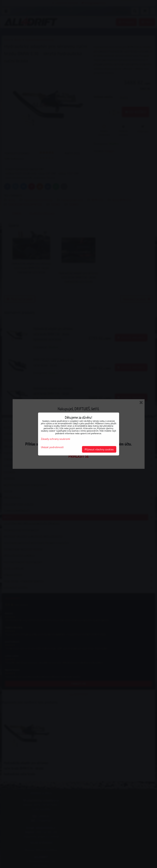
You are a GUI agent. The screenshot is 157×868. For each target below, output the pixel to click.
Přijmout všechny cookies (99, 449)
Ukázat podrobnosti (52, 447)
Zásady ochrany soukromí (56, 439)
